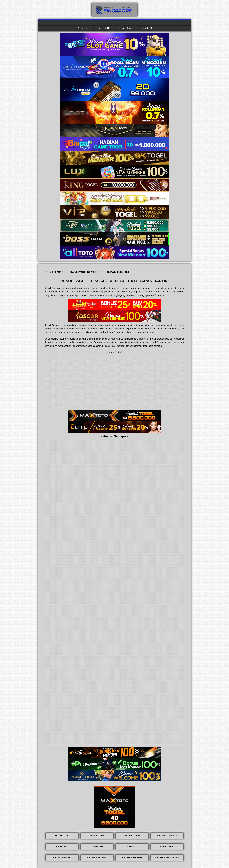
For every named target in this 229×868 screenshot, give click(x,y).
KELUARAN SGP (132, 858)
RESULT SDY (97, 836)
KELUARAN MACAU (167, 858)
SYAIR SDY (97, 847)
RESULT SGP (132, 836)
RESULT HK (62, 836)
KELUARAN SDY (97, 858)
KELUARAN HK (62, 858)
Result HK (146, 28)
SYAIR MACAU (167, 847)
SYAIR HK (62, 847)
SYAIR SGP (132, 847)
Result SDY (104, 28)
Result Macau (126, 28)
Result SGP (84, 28)
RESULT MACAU (167, 836)
